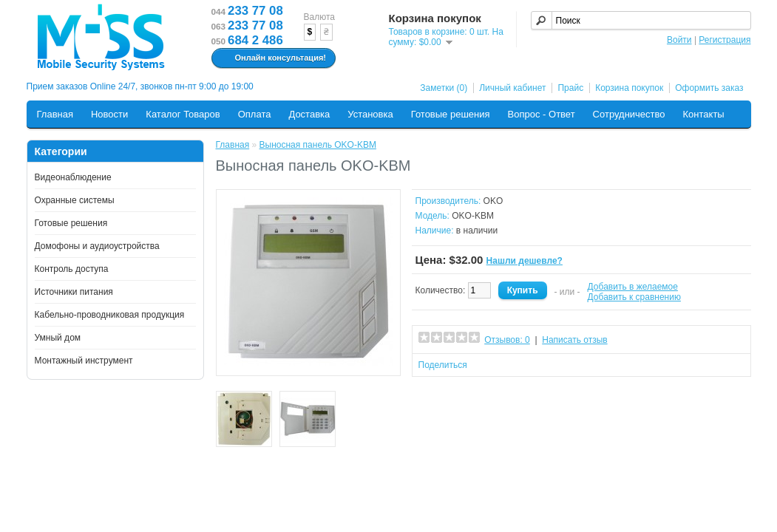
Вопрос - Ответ (542, 114)
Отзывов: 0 (507, 340)
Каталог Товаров (183, 114)
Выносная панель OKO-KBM (318, 145)
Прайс (570, 88)
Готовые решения (451, 114)
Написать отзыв (574, 340)
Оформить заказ (709, 88)
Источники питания (74, 292)
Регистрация (725, 40)
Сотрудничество (629, 114)
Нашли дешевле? (525, 261)
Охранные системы (75, 200)
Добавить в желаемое (633, 287)
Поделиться (443, 365)
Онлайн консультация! (272, 58)
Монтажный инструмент (84, 361)
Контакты (704, 114)
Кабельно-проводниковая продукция (110, 315)
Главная (55, 114)
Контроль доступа (72, 269)
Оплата (255, 114)
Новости (109, 114)
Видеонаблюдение (73, 177)
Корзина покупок (629, 88)
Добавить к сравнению (634, 297)
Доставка (309, 114)
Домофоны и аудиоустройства (97, 246)
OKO (493, 201)
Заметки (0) (444, 88)
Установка (370, 114)
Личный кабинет (512, 88)
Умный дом (58, 338)
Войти (679, 40)
